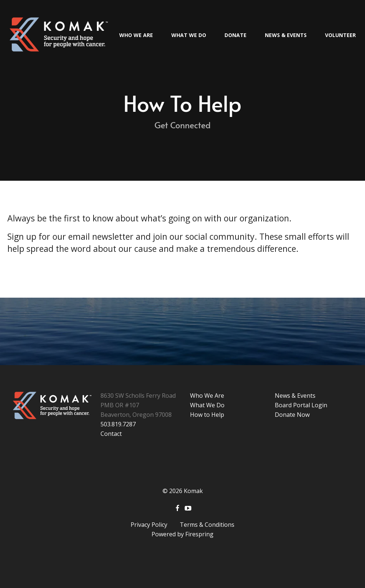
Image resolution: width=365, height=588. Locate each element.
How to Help (207, 415)
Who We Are (136, 35)
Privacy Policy (149, 525)
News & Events (286, 35)
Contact (111, 434)
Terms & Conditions (207, 525)
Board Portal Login (301, 405)
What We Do (189, 35)
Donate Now (292, 415)
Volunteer (340, 35)
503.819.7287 (118, 424)
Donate (236, 35)
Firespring (199, 534)
